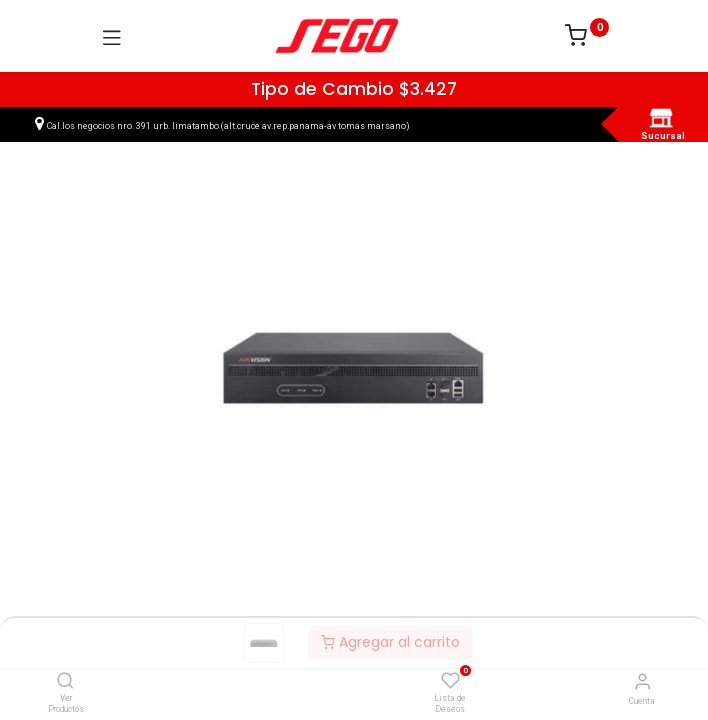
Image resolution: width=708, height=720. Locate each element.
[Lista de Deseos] (450, 681)
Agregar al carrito (390, 642)
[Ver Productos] (65, 682)
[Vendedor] (642, 681)
